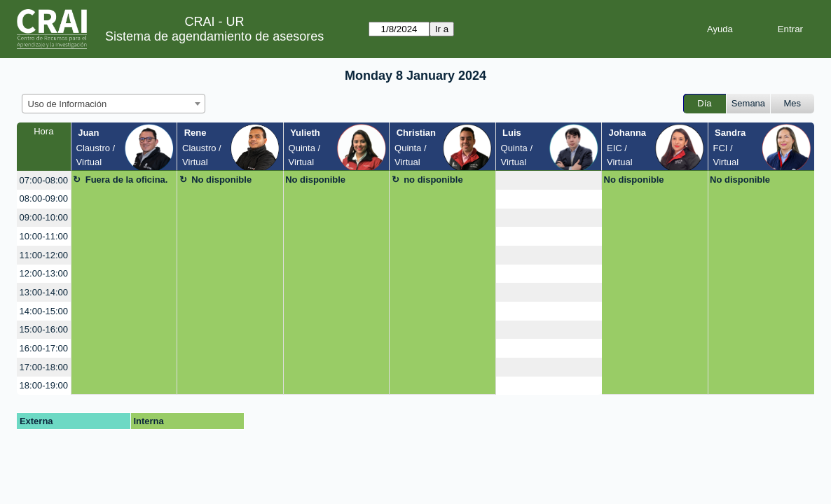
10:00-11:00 (44, 236)
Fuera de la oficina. (127, 180)
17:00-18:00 (44, 367)
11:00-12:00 (44, 255)
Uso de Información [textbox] (68, 104)
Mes (793, 103)
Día (704, 103)
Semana (748, 103)
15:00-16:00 (44, 329)
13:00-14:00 (44, 292)
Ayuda (720, 29)
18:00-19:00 (44, 385)
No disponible (221, 180)
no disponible (433, 180)
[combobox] (114, 104)
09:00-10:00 (44, 217)
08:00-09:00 (44, 198)
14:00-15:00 (44, 311)
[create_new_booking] (549, 180)
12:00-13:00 (44, 273)
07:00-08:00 (44, 180)
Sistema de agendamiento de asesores (214, 36)
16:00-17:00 (44, 348)
